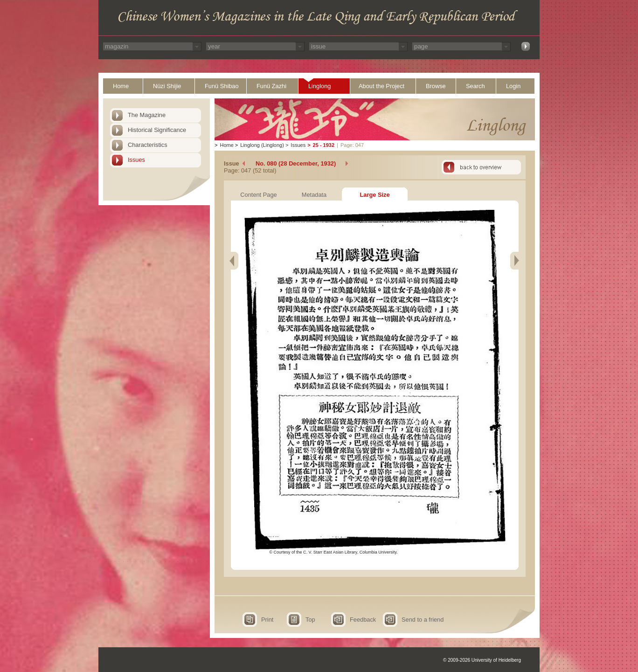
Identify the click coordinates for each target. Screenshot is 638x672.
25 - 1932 (324, 145)
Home (121, 86)
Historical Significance (157, 130)
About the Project (381, 86)
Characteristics (148, 145)
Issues (136, 160)
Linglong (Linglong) (262, 145)
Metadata (314, 195)
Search (475, 86)
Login (513, 86)
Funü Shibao (222, 86)
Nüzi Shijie (167, 86)
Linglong (319, 86)
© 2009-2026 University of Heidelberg (482, 660)
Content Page (258, 195)
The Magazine (147, 115)
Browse (436, 86)
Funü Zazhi (271, 86)
